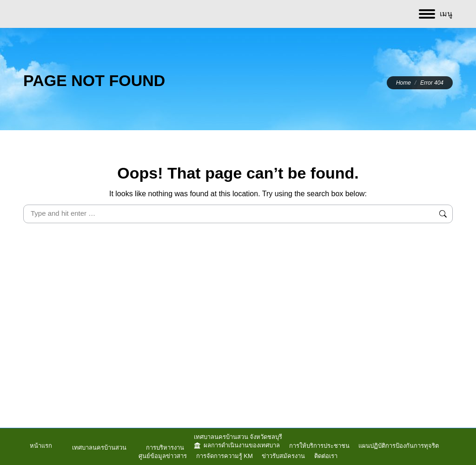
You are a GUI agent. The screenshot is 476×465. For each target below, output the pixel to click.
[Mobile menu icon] (436, 14)
